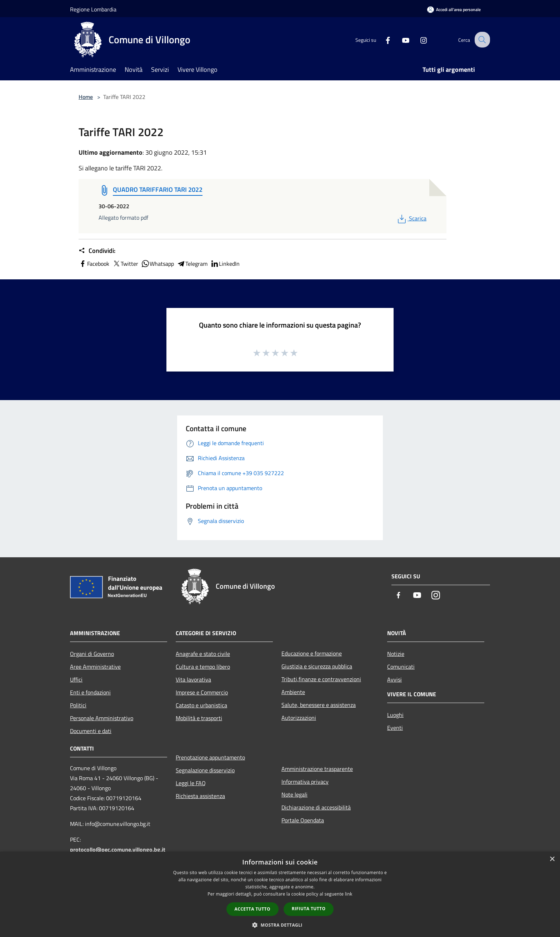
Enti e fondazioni (90, 692)
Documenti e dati (91, 731)
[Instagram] (418, 39)
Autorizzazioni (299, 718)
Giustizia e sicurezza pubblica (317, 666)
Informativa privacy (305, 782)
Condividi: (97, 251)
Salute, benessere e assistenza (319, 705)
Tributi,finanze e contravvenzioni (321, 679)
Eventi (395, 728)
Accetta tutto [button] (252, 909)
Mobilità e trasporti (199, 718)
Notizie (396, 654)
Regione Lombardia (93, 9)
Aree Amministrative (95, 667)
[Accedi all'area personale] (454, 9)
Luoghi (395, 715)
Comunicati (401, 667)
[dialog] (280, 894)
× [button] (552, 859)
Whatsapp (157, 264)
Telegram (192, 264)
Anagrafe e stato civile (203, 654)
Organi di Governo (92, 654)
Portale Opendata (303, 820)
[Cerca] (481, 40)
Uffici (76, 679)
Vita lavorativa (193, 679)
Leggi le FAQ (191, 783)
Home (86, 97)
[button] (280, 925)
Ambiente (293, 692)
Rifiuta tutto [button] (309, 909)
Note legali (294, 794)
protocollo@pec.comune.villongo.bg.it (118, 849)
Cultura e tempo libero (203, 667)
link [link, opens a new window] (349, 894)
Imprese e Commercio (202, 692)
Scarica (411, 218)
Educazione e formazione (312, 653)
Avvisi (394, 679)
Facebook (94, 264)
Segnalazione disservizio (205, 770)
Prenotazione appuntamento (210, 757)
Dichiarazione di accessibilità (316, 807)
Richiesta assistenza (200, 796)
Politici (78, 705)
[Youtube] (400, 39)
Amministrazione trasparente (317, 769)
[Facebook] (382, 39)
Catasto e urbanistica (201, 705)
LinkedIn (225, 264)
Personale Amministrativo (102, 718)
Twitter (125, 264)
